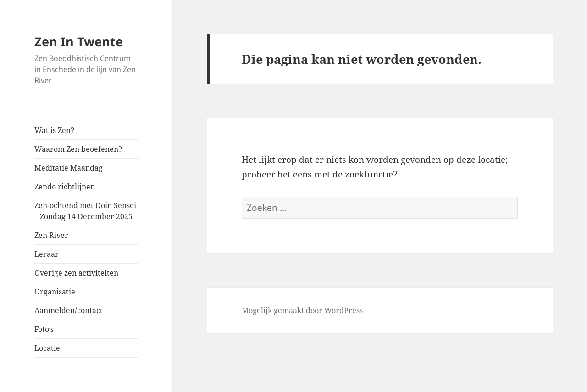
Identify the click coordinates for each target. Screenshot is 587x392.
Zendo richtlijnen (65, 187)
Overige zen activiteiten (76, 273)
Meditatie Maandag (69, 168)
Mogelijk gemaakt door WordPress (302, 310)
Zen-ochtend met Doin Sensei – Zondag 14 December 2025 (85, 211)
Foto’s (44, 329)
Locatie (47, 348)
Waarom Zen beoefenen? (78, 149)
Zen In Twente (79, 41)
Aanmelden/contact (69, 310)
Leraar (47, 254)
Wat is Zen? (54, 130)
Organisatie (55, 292)
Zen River (51, 235)
